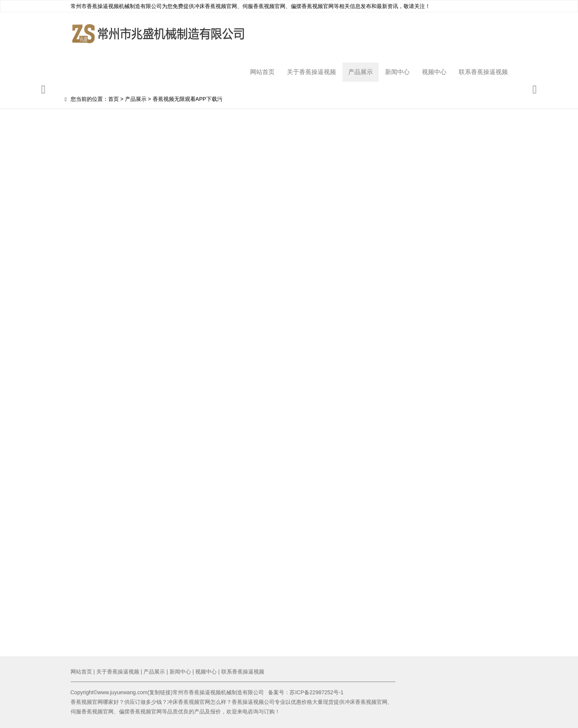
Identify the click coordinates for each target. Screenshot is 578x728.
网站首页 (262, 72)
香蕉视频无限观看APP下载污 (188, 99)
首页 (114, 99)
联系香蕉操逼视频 (483, 72)
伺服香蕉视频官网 (264, 6)
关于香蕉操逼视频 (311, 72)
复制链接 (160, 692)
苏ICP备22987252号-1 (316, 692)
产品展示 (361, 72)
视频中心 (434, 72)
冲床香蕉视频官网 (216, 6)
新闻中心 (397, 72)
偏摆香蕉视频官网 (312, 6)
